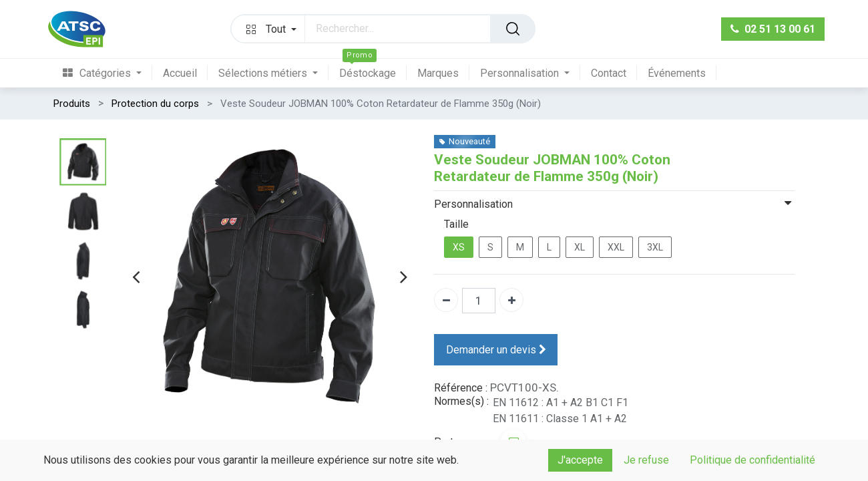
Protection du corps (155, 104)
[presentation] (136, 277)
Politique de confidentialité (752, 460)
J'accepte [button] (580, 460)
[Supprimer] (446, 300)
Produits (72, 104)
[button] (268, 29)
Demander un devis (496, 349)
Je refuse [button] (646, 460)
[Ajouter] (511, 300)
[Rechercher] (513, 29)
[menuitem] (107, 73)
